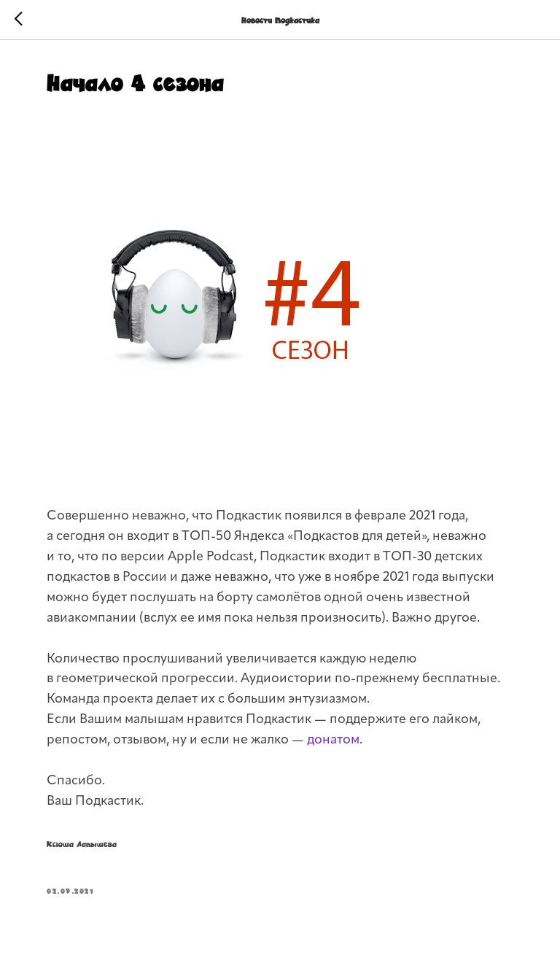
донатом (333, 740)
